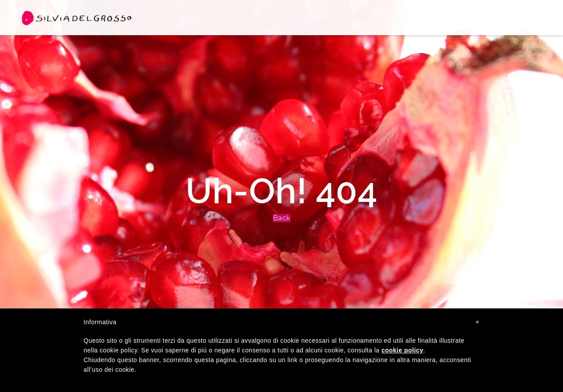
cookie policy (402, 350)
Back (282, 218)
